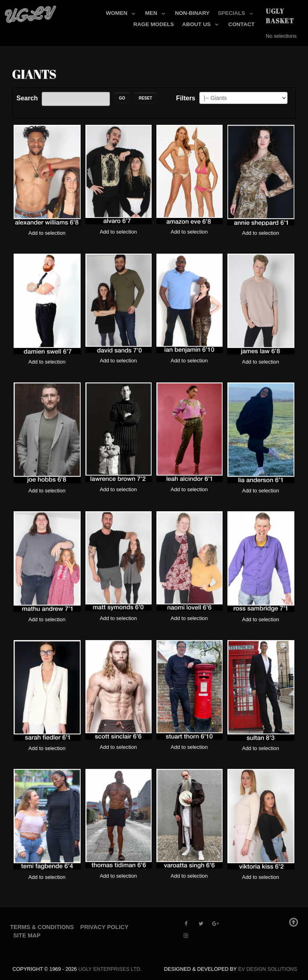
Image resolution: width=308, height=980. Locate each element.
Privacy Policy (104, 927)
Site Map (27, 935)
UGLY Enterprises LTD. (110, 969)
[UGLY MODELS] (31, 12)
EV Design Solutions (268, 969)
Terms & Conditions (42, 927)
